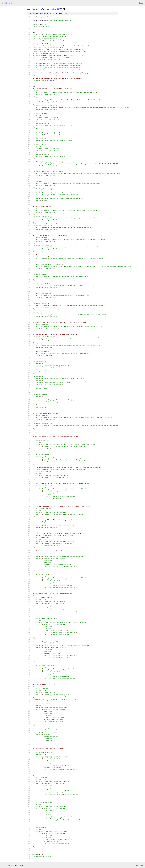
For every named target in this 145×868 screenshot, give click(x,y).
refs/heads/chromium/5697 (50, 9)
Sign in (141, 3)
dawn (29, 9)
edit (70, 13)
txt (137, 865)
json (142, 865)
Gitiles (11, 865)
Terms (21, 865)
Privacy (16, 865)
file (65, 13)
